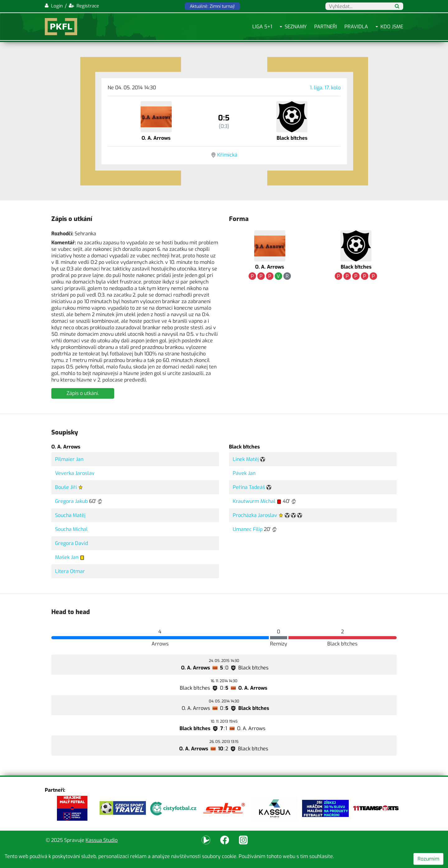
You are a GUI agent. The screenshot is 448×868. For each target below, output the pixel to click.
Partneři (326, 27)
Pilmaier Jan (69, 459)
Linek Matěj (246, 459)
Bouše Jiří (66, 487)
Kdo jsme (392, 27)
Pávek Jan (244, 473)
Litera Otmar (70, 571)
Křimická (227, 155)
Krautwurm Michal (254, 501)
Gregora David (72, 543)
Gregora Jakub (71, 501)
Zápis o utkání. (83, 393)
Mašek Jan (67, 557)
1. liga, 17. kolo (325, 88)
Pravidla (356, 27)
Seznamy (296, 27)
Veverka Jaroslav (75, 473)
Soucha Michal (71, 529)
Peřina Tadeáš (249, 487)
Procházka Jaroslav (255, 515)
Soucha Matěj (70, 515)
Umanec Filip (248, 529)
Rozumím (428, 859)
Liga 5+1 (262, 27)
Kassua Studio (102, 840)
